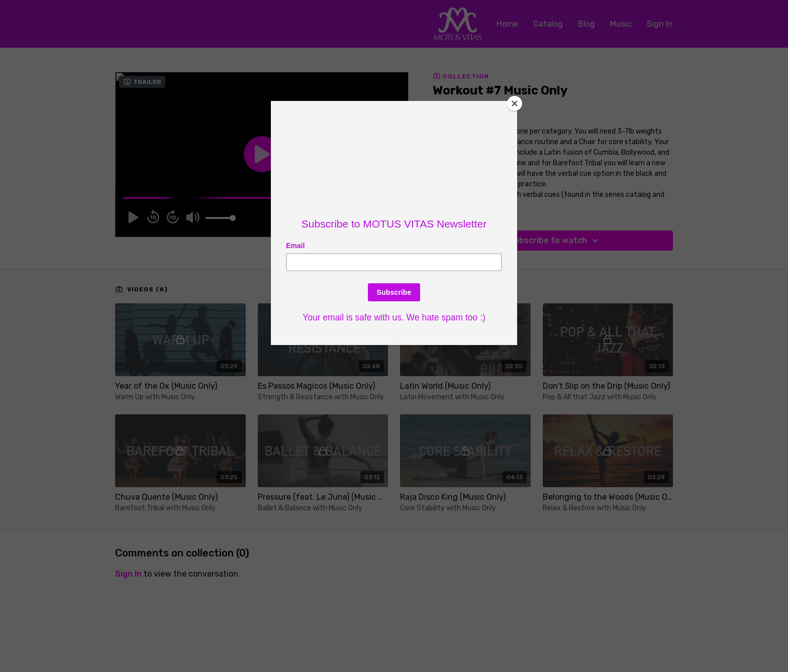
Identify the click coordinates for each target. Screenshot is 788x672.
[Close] (515, 103)
